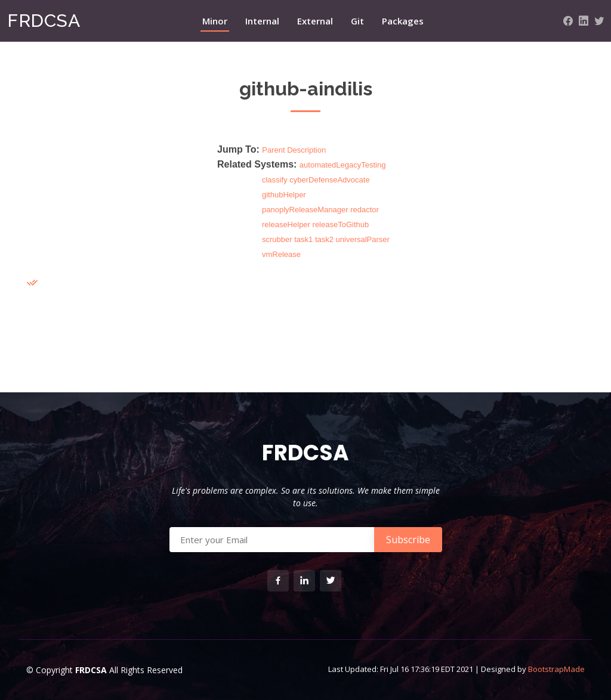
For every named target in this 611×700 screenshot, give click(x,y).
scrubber (277, 239)
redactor (365, 210)
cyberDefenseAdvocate (329, 180)
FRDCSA (44, 21)
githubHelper (284, 195)
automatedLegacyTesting (343, 165)
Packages (403, 21)
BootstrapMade (556, 669)
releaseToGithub (341, 224)
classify (275, 180)
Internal (262, 21)
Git (357, 21)
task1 (303, 239)
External (315, 21)
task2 (324, 239)
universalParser (363, 239)
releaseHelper (286, 224)
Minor (215, 21)
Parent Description (294, 150)
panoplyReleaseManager (305, 210)
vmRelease (281, 254)
